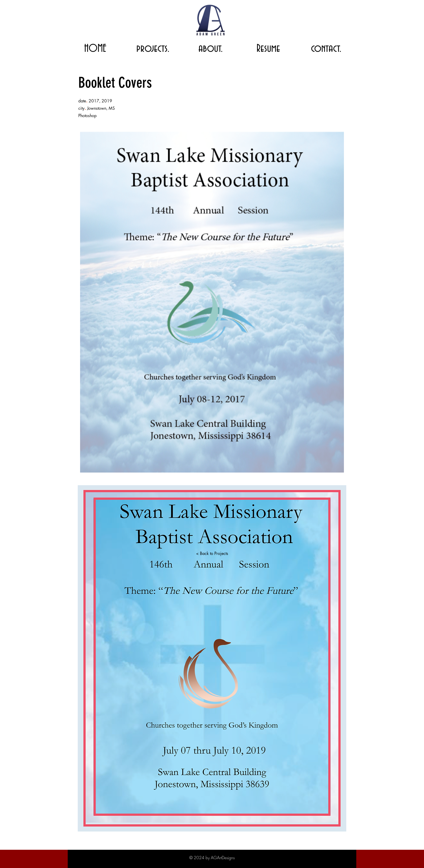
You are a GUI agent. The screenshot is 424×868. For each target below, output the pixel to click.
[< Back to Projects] (212, 553)
